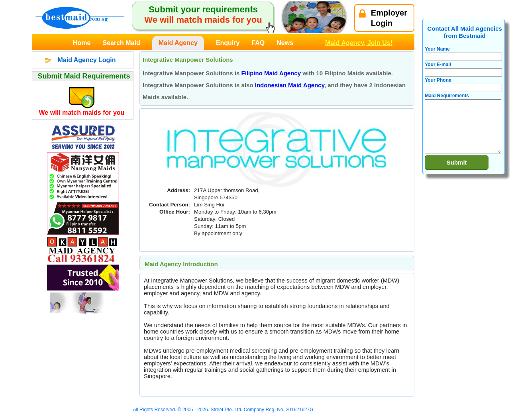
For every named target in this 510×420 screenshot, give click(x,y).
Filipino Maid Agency (271, 73)
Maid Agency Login (86, 60)
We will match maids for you (82, 113)
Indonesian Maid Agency (290, 85)
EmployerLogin (383, 18)
